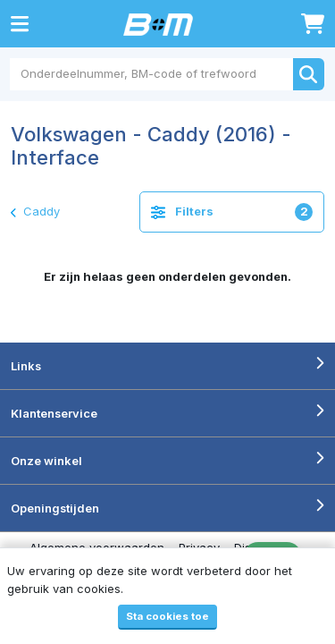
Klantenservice (54, 413)
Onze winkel (46, 461)
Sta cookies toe (167, 616)
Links (26, 366)
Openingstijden (55, 508)
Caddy (35, 211)
